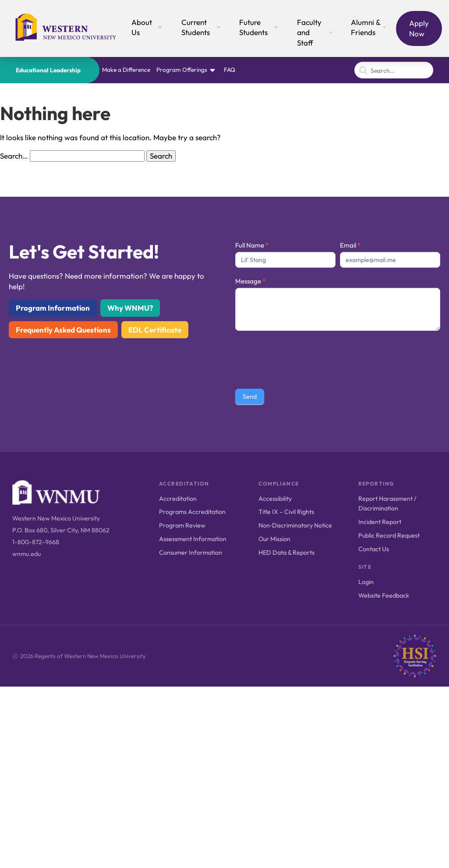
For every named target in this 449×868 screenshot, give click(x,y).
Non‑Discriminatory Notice (295, 525)
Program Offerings (182, 70)
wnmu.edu (27, 554)
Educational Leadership (48, 70)
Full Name (252, 245)
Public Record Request (389, 535)
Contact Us (374, 549)
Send (250, 397)
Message (250, 281)
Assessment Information (193, 539)
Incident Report (380, 522)
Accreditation (178, 499)
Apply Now (419, 28)
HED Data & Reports (286, 553)
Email (350, 245)
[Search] (394, 70)
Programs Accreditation (192, 512)
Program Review (182, 525)
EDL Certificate (155, 330)
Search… (14, 156)
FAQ (230, 70)
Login (366, 582)
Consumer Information (191, 553)
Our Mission (274, 539)
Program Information (53, 308)
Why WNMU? (130, 308)
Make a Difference (126, 70)
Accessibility (275, 499)
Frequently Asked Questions (63, 330)
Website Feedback (384, 595)
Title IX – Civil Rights (286, 512)
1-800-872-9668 (36, 542)
